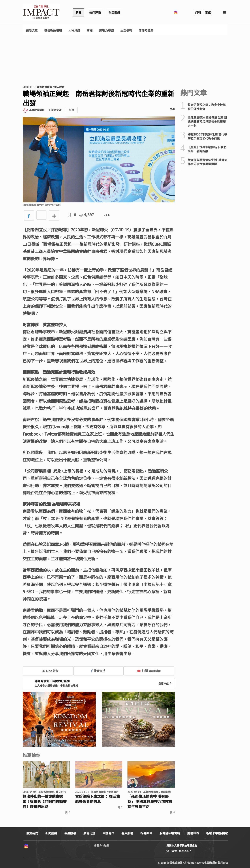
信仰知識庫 (146, 30)
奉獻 (208, 12)
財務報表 (193, 833)
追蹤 (72, 110)
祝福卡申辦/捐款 (217, 833)
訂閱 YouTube (149, 671)
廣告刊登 (89, 833)
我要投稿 (70, 833)
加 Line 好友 (48, 671)
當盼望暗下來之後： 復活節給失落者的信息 (98, 799)
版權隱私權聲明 (170, 833)
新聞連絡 (51, 833)
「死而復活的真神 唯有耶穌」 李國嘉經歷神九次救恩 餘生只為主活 (150, 801)
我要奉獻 (165, 684)
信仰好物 (95, 12)
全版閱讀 (114, 12)
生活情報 (126, 30)
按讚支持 (98, 671)
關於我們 (32, 833)
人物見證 (74, 30)
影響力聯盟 (106, 30)
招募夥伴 (146, 833)
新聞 (78, 12)
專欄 (90, 30)
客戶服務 (127, 833)
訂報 (198, 12)
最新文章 (32, 30)
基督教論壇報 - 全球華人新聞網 (41, 12)
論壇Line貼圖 (101, 845)
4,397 (87, 215)
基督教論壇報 (53, 30)
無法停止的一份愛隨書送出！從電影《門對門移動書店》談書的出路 (45, 801)
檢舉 (172, 109)
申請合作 (108, 833)
